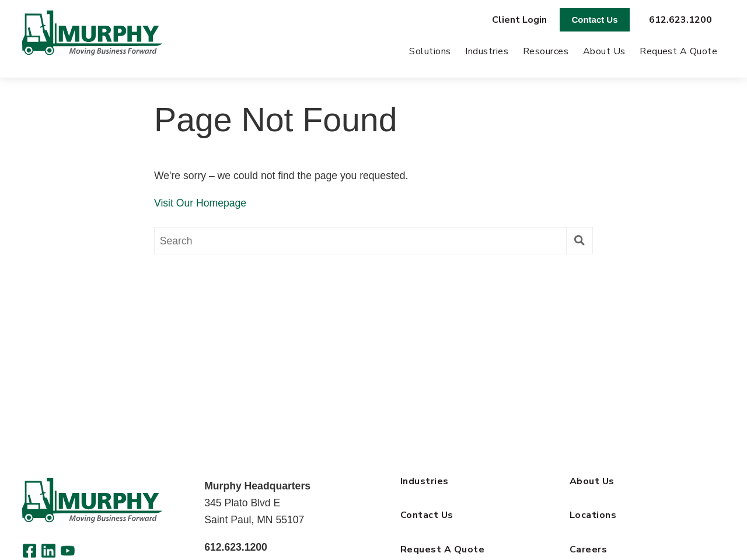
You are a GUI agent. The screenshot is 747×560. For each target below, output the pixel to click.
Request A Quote (678, 51)
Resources (546, 51)
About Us (604, 51)
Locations (593, 515)
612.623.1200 (680, 20)
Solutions (430, 51)
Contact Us (595, 20)
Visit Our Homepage (200, 203)
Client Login (519, 20)
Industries (487, 51)
